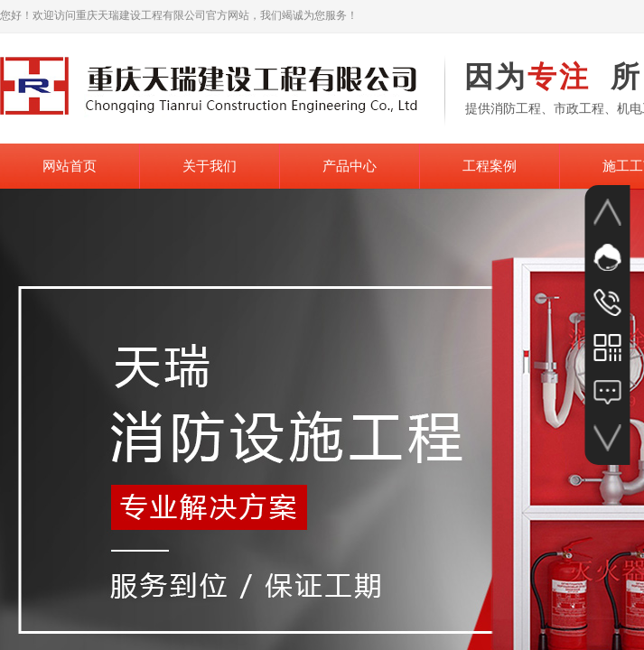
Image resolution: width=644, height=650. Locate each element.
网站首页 (70, 166)
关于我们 (210, 166)
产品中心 (350, 166)
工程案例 (490, 166)
